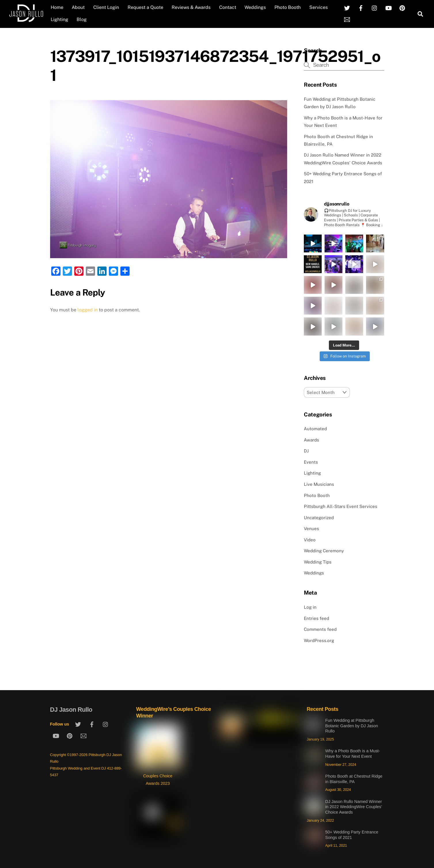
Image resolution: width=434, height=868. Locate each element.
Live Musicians (319, 484)
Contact (228, 7)
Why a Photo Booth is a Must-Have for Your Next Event (352, 754)
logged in (88, 310)
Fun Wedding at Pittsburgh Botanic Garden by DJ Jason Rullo (351, 726)
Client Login (106, 7)
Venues (311, 529)
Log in (310, 607)
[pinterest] (402, 8)
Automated (315, 429)
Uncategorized (319, 518)
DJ (306, 451)
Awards (311, 440)
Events (311, 462)
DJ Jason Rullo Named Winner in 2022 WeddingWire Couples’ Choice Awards (354, 807)
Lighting (59, 19)
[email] (347, 19)
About (78, 7)
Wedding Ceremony (324, 551)
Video (310, 540)
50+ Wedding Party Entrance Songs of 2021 (352, 835)
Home (57, 7)
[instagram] (375, 8)
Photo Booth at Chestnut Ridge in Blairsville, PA (354, 779)
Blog (82, 19)
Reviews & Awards (191, 7)
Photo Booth (288, 7)
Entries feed (317, 618)
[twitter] (347, 8)
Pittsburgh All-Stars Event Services (341, 506)
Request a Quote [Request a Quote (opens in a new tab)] (145, 7)
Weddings (255, 7)
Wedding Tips (318, 562)
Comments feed (320, 629)
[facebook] (361, 8)
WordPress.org (319, 640)
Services (319, 7)
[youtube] (388, 8)
